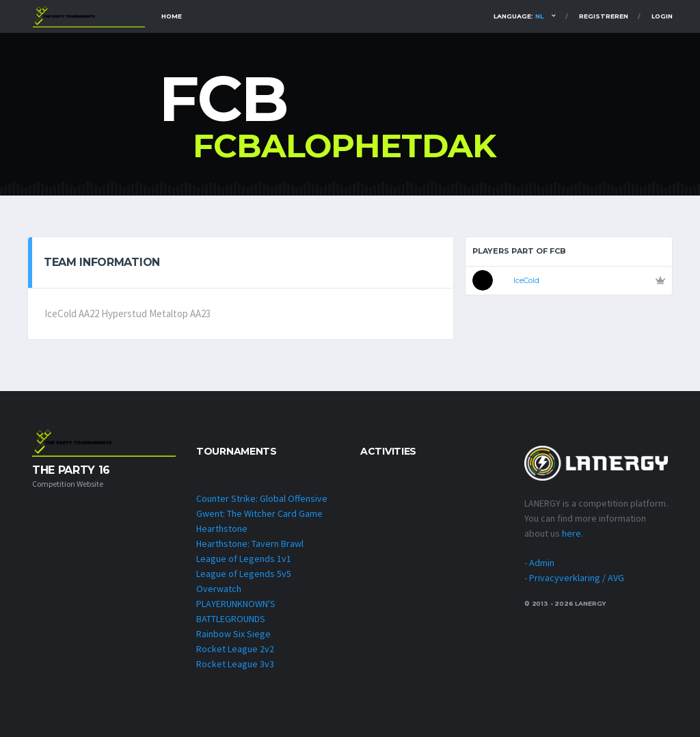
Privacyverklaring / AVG (577, 578)
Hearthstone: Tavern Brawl (250, 544)
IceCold (526, 280)
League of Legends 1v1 (244, 559)
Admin (542, 563)
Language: (519, 16)
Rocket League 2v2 (235, 649)
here (571, 533)
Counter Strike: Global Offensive (262, 498)
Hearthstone (222, 528)
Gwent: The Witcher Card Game (259, 513)
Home (172, 16)
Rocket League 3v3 (235, 664)
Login (662, 16)
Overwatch (219, 589)
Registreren (604, 16)
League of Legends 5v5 (244, 574)
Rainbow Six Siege (233, 634)
